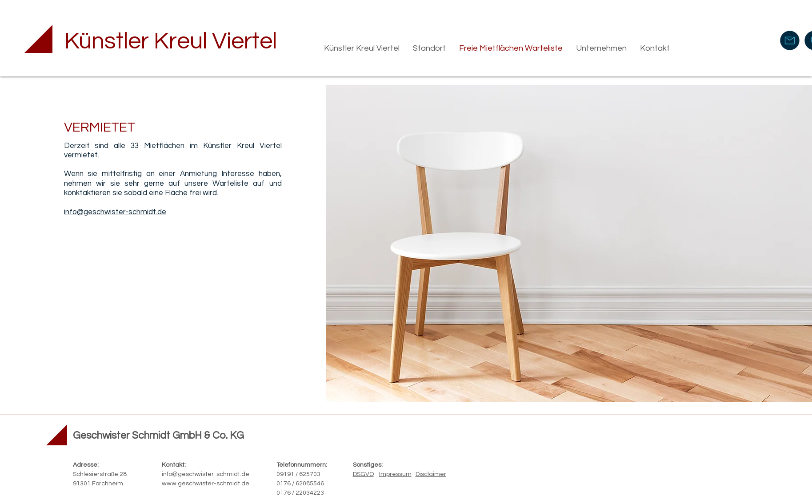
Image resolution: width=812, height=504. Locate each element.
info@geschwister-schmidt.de (206, 474)
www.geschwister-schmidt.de (206, 484)
